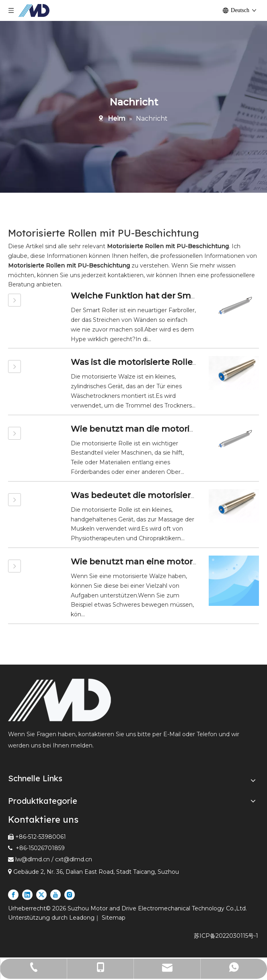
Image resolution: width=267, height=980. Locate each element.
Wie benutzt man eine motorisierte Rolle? (158, 562)
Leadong (82, 918)
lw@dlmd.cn (33, 859)
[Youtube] (55, 895)
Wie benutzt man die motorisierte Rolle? (155, 429)
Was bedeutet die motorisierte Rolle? (149, 495)
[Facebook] (13, 895)
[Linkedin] (27, 895)
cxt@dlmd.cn (74, 859)
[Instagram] (70, 895)
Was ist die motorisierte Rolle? (134, 362)
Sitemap (114, 918)
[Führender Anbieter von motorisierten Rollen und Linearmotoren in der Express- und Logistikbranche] (60, 700)
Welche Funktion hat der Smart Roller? (152, 296)
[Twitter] (41, 895)
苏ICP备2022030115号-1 (226, 936)
